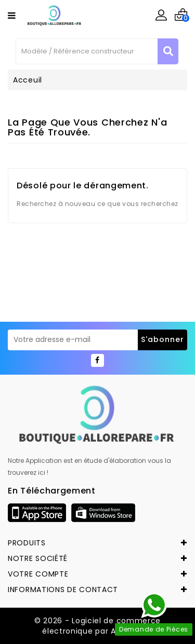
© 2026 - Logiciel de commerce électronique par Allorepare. (97, 626)
